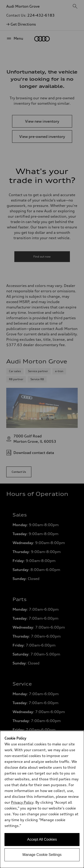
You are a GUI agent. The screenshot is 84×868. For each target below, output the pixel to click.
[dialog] (42, 799)
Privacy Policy (22, 802)
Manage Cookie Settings (42, 855)
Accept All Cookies (42, 839)
